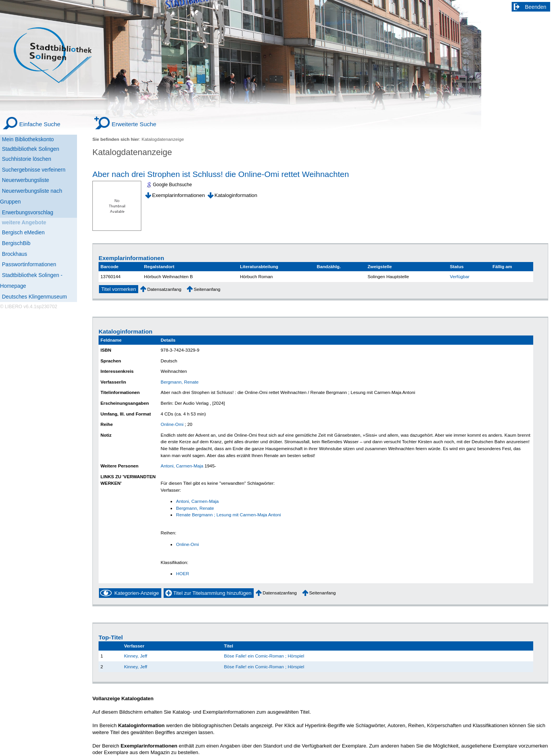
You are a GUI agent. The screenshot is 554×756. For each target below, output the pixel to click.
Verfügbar (460, 276)
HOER (182, 573)
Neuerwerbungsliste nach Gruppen (31, 196)
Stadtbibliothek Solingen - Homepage (31, 280)
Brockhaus (14, 254)
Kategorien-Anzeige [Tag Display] (137, 593)
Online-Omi (172, 424)
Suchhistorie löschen (27, 159)
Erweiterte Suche (134, 124)
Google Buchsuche (172, 185)
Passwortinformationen (29, 264)
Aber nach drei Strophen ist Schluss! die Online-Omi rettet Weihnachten (221, 174)
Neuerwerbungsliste (26, 180)
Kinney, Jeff (136, 656)
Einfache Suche (40, 124)
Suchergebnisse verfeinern (34, 170)
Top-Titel (111, 637)
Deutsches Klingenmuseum (34, 297)
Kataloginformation (236, 195)
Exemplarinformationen (178, 195)
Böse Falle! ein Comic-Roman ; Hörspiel (264, 656)
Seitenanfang (207, 289)
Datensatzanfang (164, 289)
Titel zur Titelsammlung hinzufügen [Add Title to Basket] (212, 593)
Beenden (536, 7)
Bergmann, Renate (179, 382)
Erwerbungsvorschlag (28, 212)
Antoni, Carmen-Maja (182, 466)
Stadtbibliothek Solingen (31, 149)
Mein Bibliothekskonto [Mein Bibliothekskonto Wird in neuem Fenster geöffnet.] (28, 139)
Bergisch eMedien (23, 232)
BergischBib (16, 243)
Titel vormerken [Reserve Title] (119, 289)
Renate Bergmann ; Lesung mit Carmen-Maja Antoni (228, 515)
